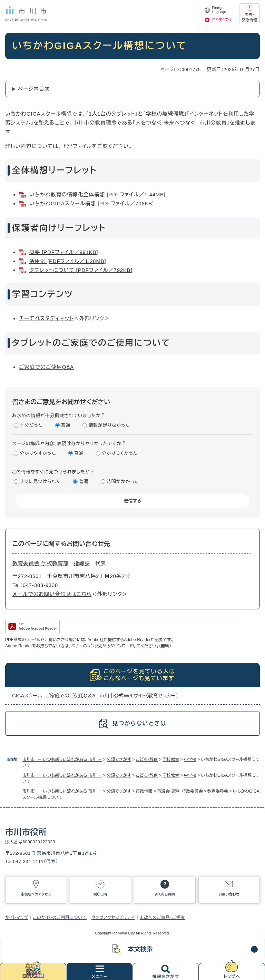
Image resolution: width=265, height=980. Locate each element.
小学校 (190, 759)
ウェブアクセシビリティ (113, 918)
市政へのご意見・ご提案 (163, 918)
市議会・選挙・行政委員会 (180, 791)
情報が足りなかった (109, 425)
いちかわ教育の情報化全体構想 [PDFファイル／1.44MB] (97, 194)
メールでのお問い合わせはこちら (52, 594)
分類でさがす (119, 759)
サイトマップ (17, 918)
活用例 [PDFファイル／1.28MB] (68, 261)
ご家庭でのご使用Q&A (46, 367)
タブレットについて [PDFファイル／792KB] (81, 270)
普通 (66, 425)
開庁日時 (100, 894)
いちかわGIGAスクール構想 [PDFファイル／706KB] (92, 203)
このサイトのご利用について (60, 918)
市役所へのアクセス (36, 894)
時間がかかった (123, 482)
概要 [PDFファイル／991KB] (64, 252)
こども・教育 (147, 759)
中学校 (190, 775)
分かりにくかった (120, 453)
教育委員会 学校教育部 (40, 563)
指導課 (82, 563)
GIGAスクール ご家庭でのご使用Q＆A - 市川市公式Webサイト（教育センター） (95, 696)
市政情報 (144, 791)
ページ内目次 (34, 89)
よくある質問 (165, 894)
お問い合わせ (229, 894)
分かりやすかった (38, 453)
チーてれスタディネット (46, 318)
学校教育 (171, 759)
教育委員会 (218, 791)
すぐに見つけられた (40, 482)
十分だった (31, 425)
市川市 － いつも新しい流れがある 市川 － (62, 759)
